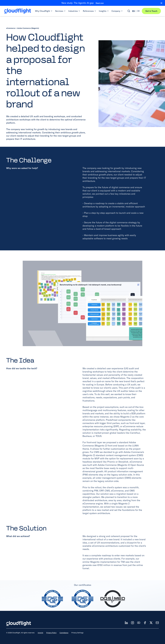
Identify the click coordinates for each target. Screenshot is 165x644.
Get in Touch (151, 11)
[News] (157, 623)
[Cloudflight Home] (18, 11)
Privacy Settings (77, 633)
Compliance (64, 633)
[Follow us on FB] (145, 623)
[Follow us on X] (151, 623)
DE (139, 11)
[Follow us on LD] (126, 623)
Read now (100, 3)
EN (133, 11)
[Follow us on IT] (133, 623)
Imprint (40, 633)
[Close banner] (160, 3)
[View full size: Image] (82, 303)
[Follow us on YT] (139, 623)
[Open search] (129, 11)
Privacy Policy (51, 633)
